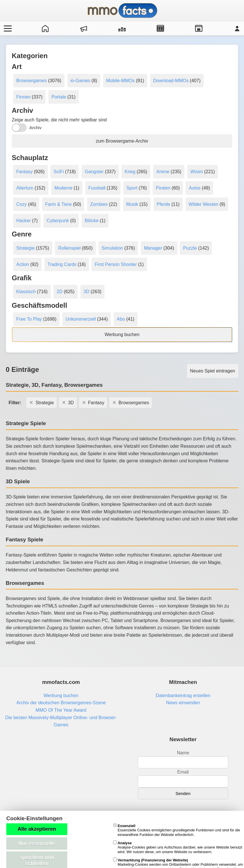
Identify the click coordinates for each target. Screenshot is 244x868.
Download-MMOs (171, 81)
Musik (132, 204)
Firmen (23, 97)
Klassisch (26, 292)
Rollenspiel (69, 248)
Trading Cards (62, 264)
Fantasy (24, 172)
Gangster (94, 172)
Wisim (197, 172)
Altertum (25, 188)
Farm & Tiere (58, 204)
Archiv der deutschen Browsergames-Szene (61, 703)
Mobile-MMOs (121, 81)
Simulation (112, 248)
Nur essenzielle (37, 843)
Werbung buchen (122, 335)
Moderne (63, 188)
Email (183, 772)
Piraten (163, 188)
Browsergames (32, 81)
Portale (59, 97)
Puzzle (190, 248)
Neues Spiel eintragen (213, 371)
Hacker (24, 221)
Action (23, 264)
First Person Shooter (116, 264)
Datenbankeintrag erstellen (183, 696)
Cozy (21, 204)
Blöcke (92, 221)
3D (86, 292)
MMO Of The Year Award (61, 710)
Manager (153, 248)
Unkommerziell (81, 319)
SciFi (59, 172)
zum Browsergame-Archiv (122, 141)
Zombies (99, 204)
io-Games (80, 81)
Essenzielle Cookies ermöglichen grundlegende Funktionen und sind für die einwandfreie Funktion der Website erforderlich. (177, 830)
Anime (163, 172)
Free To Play (29, 319)
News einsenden (183, 703)
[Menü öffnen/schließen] (7, 28)
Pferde (163, 204)
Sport (132, 188)
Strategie (25, 248)
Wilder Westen (204, 204)
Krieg (130, 172)
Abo (121, 319)
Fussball (97, 188)
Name (183, 753)
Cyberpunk (58, 221)
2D (60, 292)
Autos (195, 188)
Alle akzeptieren (37, 829)
